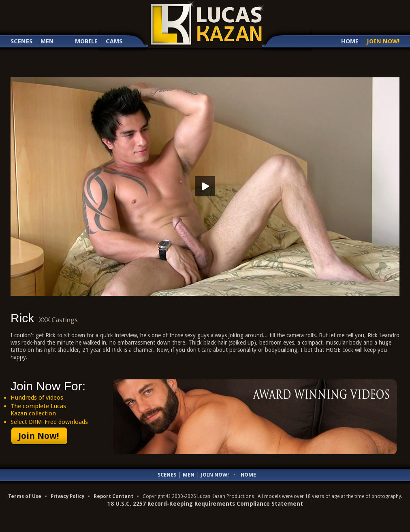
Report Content (113, 496)
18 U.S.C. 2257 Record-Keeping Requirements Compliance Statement (205, 504)
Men (47, 41)
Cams (114, 41)
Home (350, 41)
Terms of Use (25, 496)
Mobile (86, 41)
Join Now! (383, 41)
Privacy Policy (67, 496)
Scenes (21, 41)
